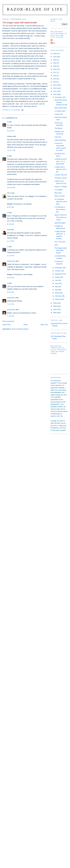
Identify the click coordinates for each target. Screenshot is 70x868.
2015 (55, 79)
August (58, 277)
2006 (55, 313)
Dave (9, 193)
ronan (53, 43)
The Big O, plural (60, 178)
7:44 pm (11, 316)
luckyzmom (11, 261)
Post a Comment (8, 321)
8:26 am (11, 224)
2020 (55, 66)
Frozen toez (59, 114)
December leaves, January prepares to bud (61, 102)
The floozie (58, 128)
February (58, 296)
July (57, 280)
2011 (55, 91)
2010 (55, 94)
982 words (58, 193)
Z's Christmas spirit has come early (61, 202)
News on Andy (60, 196)
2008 (55, 306)
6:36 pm (11, 292)
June (57, 283)
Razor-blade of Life (35, 9)
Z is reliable (59, 190)
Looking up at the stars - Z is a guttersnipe (61, 161)
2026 (55, 54)
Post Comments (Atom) (20, 329)
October (58, 271)
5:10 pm (11, 256)
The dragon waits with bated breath (61, 250)
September (59, 274)
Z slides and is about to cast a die (60, 169)
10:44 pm (11, 187)
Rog (9, 229)
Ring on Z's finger (61, 187)
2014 (55, 82)
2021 (55, 63)
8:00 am (11, 207)
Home (25, 325)
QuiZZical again (60, 223)
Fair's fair (58, 137)
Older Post (44, 325)
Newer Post (6, 325)
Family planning (60, 140)
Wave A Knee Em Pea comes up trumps (61, 217)
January (58, 299)
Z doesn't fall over (61, 175)
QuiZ (56, 245)
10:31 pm (11, 150)
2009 (55, 303)
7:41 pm (11, 304)
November (59, 268)
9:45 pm (11, 131)
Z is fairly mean (60, 111)
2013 (55, 85)
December (59, 97)
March (57, 293)
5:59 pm (11, 278)
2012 (55, 88)
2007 (55, 309)
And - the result (60, 242)
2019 (55, 69)
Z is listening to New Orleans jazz (60, 209)
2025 (55, 57)
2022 (55, 60)
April (57, 290)
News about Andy (61, 108)
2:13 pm (11, 241)
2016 (55, 76)
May (57, 287)
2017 (55, 72)
